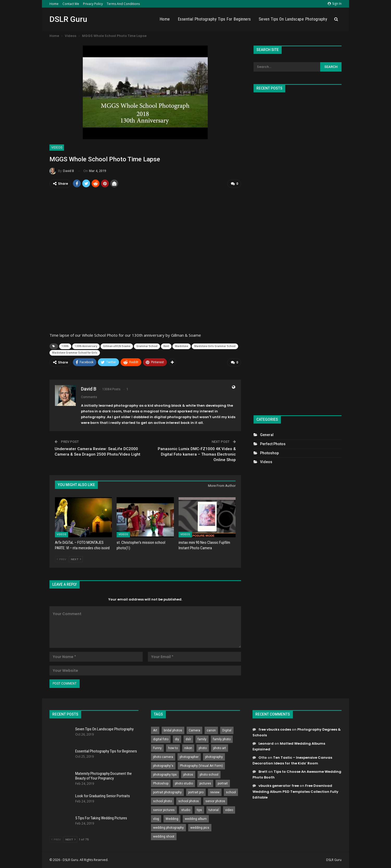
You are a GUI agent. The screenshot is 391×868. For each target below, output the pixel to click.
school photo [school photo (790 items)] (162, 801)
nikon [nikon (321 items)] (188, 748)
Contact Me (71, 4)
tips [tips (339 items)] (199, 810)
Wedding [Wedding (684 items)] (172, 819)
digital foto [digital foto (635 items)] (161, 739)
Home (54, 4)
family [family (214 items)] (202, 739)
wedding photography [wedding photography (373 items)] (168, 828)
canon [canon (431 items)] (211, 730)
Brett (263, 772)
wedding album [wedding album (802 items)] (196, 819)
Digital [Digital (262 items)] (227, 730)
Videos (57, 148)
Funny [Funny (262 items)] (157, 748)
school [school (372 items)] (231, 792)
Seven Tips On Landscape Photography (293, 19)
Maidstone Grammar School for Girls (75, 353)
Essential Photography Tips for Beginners (214, 19)
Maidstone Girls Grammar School (215, 346)
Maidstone (182, 346)
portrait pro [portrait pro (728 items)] (196, 792)
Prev (62, 559)
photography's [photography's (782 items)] (163, 766)
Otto (263, 758)
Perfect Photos (273, 444)
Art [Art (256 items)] (155, 730)
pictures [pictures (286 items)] (205, 783)
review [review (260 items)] (215, 792)
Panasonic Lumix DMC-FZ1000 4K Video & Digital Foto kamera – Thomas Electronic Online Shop (197, 454)
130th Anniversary (86, 346)
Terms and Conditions (123, 4)
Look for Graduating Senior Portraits (103, 796)
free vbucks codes (275, 729)
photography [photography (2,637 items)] (214, 757)
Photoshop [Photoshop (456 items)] (161, 783)
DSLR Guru (68, 19)
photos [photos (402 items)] (188, 775)
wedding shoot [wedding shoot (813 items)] (164, 837)
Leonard (266, 743)
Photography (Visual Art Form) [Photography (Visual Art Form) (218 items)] (201, 766)
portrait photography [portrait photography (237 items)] (167, 792)
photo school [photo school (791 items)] (209, 775)
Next (76, 559)
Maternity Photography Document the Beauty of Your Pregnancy (103, 776)
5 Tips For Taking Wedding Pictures (101, 818)
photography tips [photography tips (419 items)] (165, 775)
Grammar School (147, 346)
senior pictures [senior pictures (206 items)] (164, 810)
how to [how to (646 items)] (173, 748)
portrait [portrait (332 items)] (223, 783)
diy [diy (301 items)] (177, 739)
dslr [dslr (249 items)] (188, 739)
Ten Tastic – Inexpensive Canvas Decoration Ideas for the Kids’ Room (292, 760)
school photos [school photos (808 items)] (189, 801)
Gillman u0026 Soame (117, 346)
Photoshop (269, 453)
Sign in (335, 4)
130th (65, 346)
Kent (166, 346)
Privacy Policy (93, 4)
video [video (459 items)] (229, 810)
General (267, 435)
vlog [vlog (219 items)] (156, 819)
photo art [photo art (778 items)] (220, 748)
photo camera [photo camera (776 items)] (163, 757)
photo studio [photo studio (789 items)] (184, 783)
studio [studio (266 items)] (186, 810)
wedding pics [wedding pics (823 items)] (200, 828)
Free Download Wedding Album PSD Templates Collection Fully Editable (295, 791)
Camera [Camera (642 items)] (194, 730)
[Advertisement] (298, 252)
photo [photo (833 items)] (203, 748)
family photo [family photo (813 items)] (222, 739)
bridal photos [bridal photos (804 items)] (173, 730)
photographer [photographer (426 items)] (189, 757)
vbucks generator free (279, 786)
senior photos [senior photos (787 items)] (215, 801)
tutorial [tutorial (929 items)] (214, 810)
